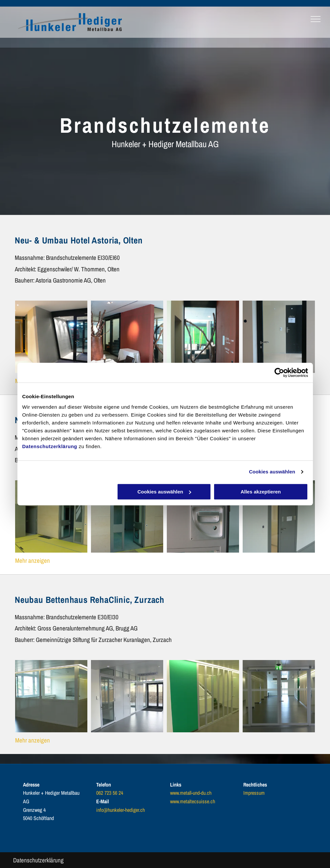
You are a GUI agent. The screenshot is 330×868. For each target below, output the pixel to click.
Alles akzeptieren (261, 492)
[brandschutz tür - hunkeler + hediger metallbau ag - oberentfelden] (51, 337)
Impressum (254, 793)
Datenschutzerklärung (50, 446)
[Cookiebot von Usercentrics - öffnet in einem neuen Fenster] (279, 373)
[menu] (316, 19)
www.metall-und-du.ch (191, 793)
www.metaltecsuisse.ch (193, 801)
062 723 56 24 (110, 793)
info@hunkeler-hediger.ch (121, 810)
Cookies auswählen (272, 472)
